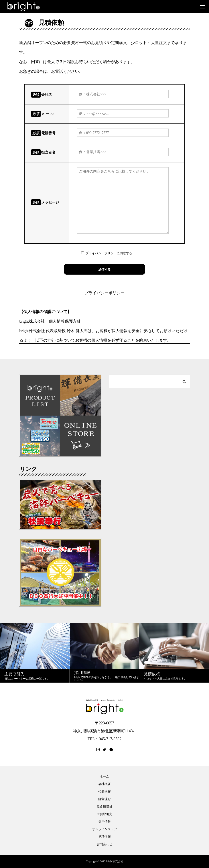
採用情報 (104, 822)
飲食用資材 (104, 807)
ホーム (104, 777)
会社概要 (104, 784)
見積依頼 (104, 837)
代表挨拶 (104, 792)
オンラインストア (104, 829)
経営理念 (104, 799)
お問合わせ (104, 844)
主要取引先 (104, 814)
